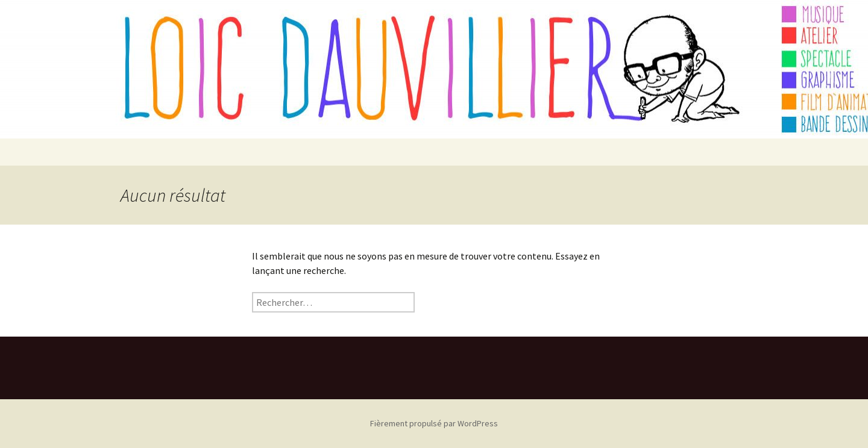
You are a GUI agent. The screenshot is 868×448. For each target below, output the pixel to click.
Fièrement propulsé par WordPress (434, 423)
